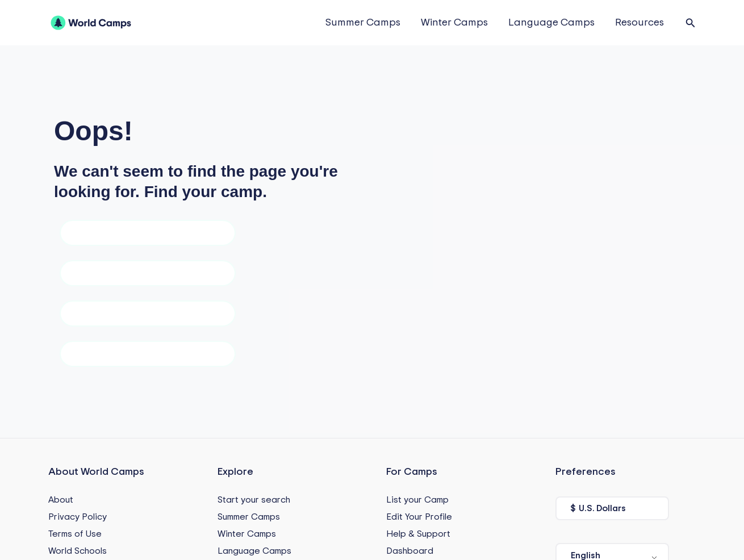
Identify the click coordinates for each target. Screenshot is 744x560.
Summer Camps (363, 23)
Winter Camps (454, 23)
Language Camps (551, 23)
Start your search (254, 500)
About (61, 500)
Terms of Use (75, 534)
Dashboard (410, 551)
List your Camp (417, 500)
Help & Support (418, 534)
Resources (639, 23)
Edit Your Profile (419, 517)
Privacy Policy (78, 517)
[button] (691, 23)
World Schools (78, 551)
